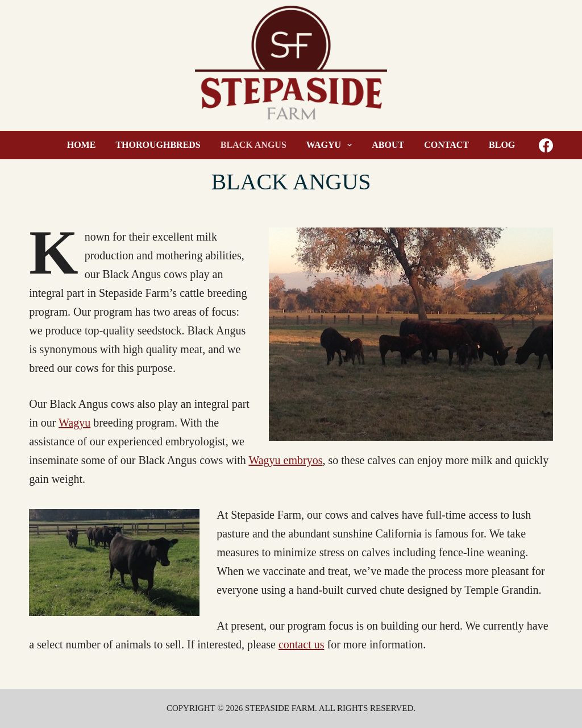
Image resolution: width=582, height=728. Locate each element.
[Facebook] (546, 145)
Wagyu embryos (285, 460)
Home (82, 145)
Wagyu (332, 145)
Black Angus (253, 145)
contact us (302, 644)
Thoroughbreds (158, 145)
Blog (502, 145)
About (388, 145)
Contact (446, 145)
